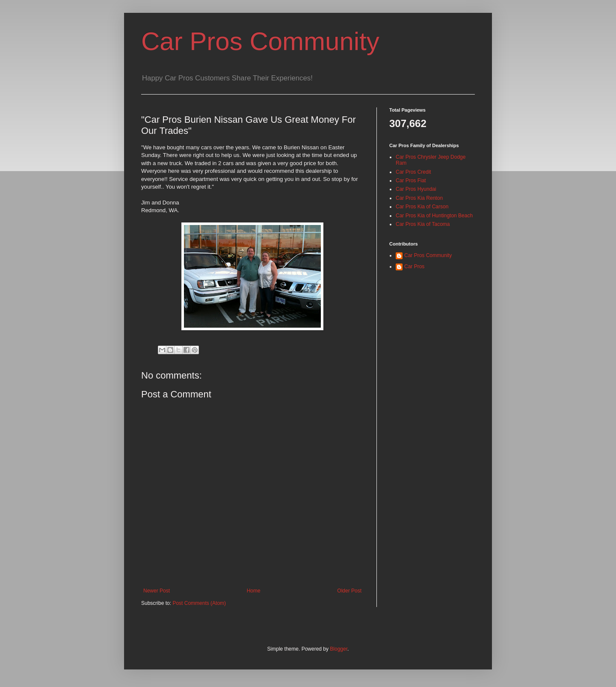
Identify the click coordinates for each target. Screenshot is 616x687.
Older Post (349, 591)
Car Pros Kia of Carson (422, 207)
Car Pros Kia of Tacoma (423, 224)
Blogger (339, 649)
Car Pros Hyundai (416, 189)
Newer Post (157, 591)
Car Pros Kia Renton (419, 198)
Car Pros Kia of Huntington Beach (434, 216)
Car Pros (414, 267)
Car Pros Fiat (411, 181)
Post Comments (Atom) (199, 603)
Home (254, 591)
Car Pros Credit (413, 172)
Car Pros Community (260, 41)
